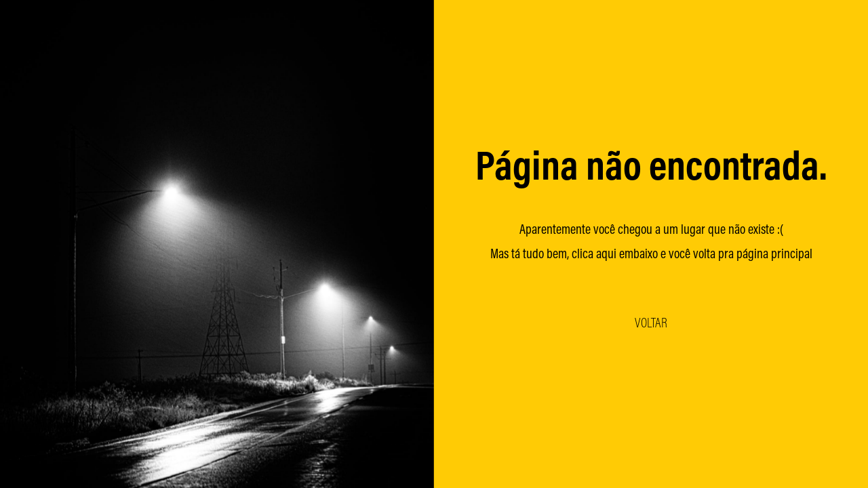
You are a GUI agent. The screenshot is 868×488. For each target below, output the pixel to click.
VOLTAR (651, 322)
